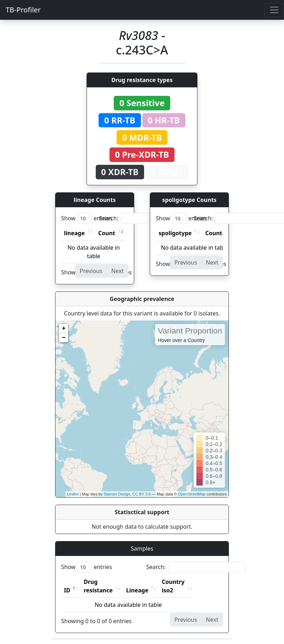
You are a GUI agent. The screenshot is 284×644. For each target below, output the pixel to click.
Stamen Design (117, 494)
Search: (148, 218)
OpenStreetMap (192, 494)
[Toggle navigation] (274, 10)
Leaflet (73, 494)
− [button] (64, 338)
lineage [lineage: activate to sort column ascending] (74, 233)
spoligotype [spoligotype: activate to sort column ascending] (175, 233)
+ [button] (64, 329)
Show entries (87, 218)
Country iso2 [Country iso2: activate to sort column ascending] (195, 582)
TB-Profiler (23, 10)
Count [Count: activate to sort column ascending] (107, 233)
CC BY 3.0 (142, 494)
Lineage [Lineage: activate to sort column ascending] (153, 582)
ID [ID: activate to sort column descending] (67, 582)
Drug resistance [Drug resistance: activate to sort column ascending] (106, 582)
